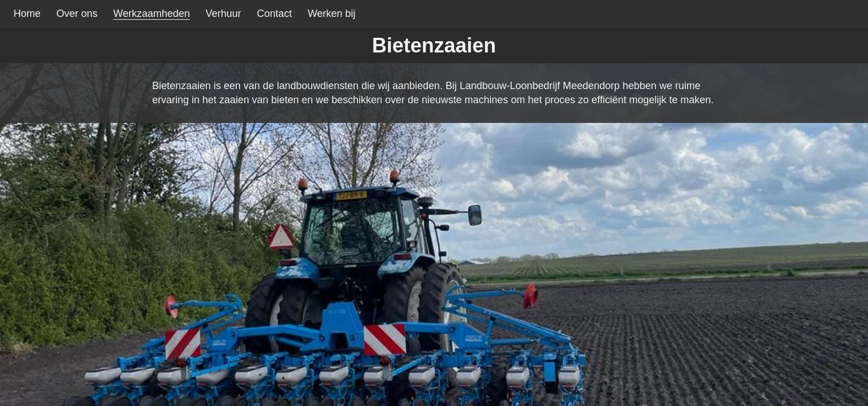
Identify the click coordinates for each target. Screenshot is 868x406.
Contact (274, 14)
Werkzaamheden (152, 14)
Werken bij (332, 14)
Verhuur (223, 14)
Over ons (77, 14)
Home (27, 14)
